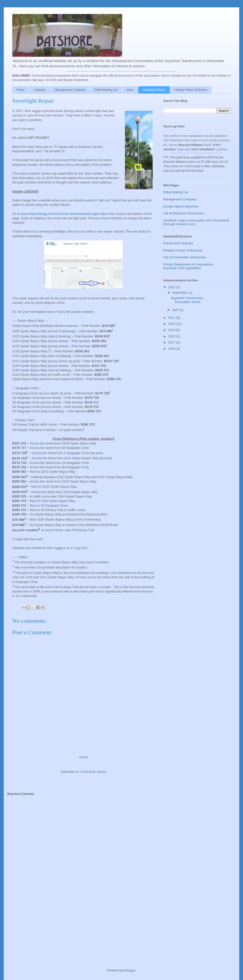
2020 (172, 324)
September (180, 293)
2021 (172, 318)
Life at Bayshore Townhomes (184, 213)
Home (21, 90)
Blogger (130, 970)
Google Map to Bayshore (181, 206)
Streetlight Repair (154, 90)
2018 (172, 336)
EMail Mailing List (106, 90)
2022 (172, 287)
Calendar (40, 90)
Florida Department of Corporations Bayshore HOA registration (188, 266)
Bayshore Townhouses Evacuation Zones (187, 300)
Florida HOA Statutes (178, 243)
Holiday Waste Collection (191, 90)
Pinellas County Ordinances (183, 250)
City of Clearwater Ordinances (184, 257)
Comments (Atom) (93, 772)
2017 (172, 342)
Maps (130, 90)
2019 (172, 330)
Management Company (70, 90)
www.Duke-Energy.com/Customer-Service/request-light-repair (64, 214)
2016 (172, 349)
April (176, 310)
